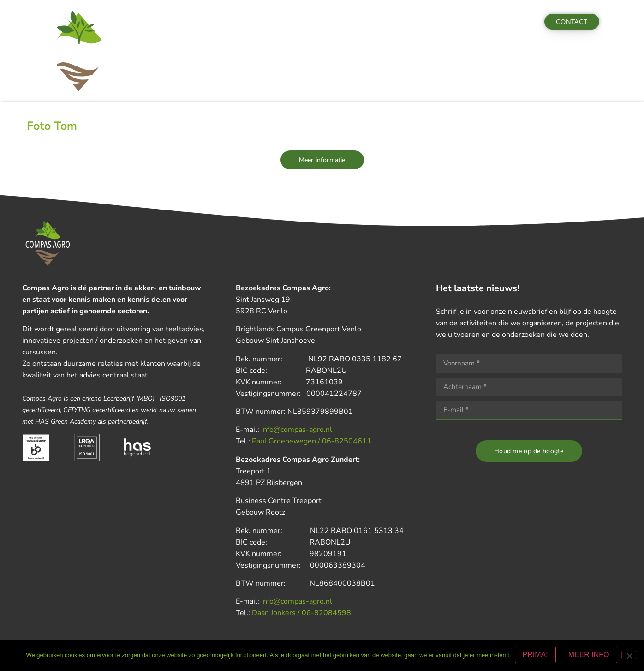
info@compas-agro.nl (297, 430)
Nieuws (302, 22)
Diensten (214, 22)
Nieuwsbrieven (348, 22)
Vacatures (426, 22)
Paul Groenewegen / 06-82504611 (312, 441)
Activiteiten (259, 22)
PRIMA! (536, 656)
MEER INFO (590, 656)
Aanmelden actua (484, 22)
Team (391, 22)
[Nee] (629, 655)
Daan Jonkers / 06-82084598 (301, 613)
